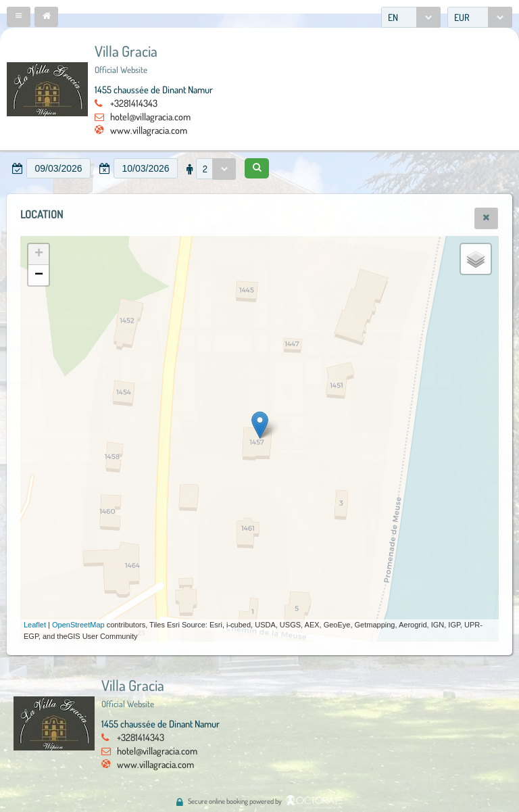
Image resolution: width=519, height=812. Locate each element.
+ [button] (39, 254)
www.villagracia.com (149, 130)
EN (393, 17)
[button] (19, 17)
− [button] (39, 275)
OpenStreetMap (78, 625)
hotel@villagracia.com (150, 116)
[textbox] (58, 168)
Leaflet (35, 625)
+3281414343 (134, 103)
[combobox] (411, 17)
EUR (462, 17)
